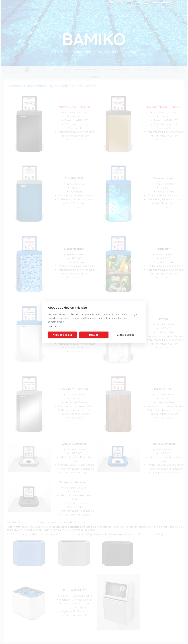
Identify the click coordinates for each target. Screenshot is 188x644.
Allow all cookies (62, 335)
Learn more (54, 326)
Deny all (94, 335)
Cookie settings (126, 335)
